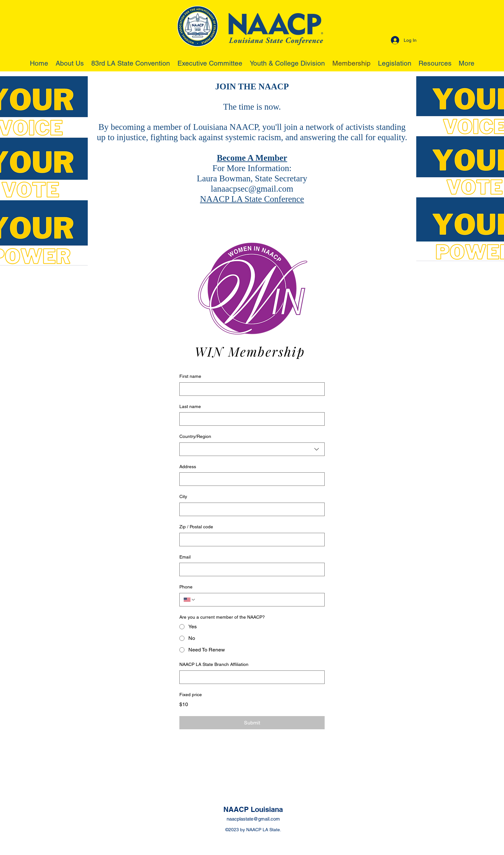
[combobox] (252, 449)
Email (185, 557)
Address (188, 467)
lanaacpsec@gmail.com (252, 189)
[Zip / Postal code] (250, 540)
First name (190, 376)
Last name (190, 406)
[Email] (250, 569)
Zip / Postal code (196, 527)
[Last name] (250, 419)
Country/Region (195, 436)
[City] (250, 509)
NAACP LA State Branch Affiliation (214, 664)
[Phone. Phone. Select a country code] (190, 600)
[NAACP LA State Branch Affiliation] (250, 677)
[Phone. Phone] (258, 600)
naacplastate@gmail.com (253, 819)
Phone (186, 587)
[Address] (250, 479)
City (183, 496)
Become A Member (252, 158)
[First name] (250, 389)
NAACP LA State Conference (252, 199)
